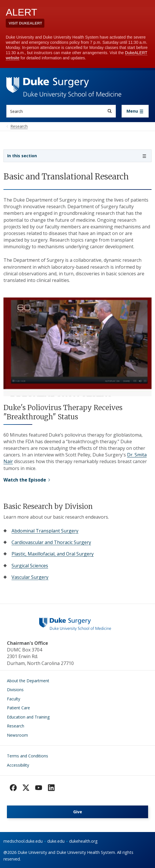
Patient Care (18, 708)
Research (16, 726)
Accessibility (18, 765)
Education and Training (28, 717)
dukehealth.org (83, 841)
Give (78, 812)
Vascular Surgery (30, 577)
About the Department (28, 681)
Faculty (14, 699)
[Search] (110, 111)
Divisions (15, 690)
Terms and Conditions (28, 756)
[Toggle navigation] (135, 111)
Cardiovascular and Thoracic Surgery (51, 542)
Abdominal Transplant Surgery (45, 531)
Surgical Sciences (30, 566)
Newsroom (17, 735)
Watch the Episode (25, 480)
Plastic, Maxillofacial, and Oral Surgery (53, 554)
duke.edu (56, 841)
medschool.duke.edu (23, 841)
